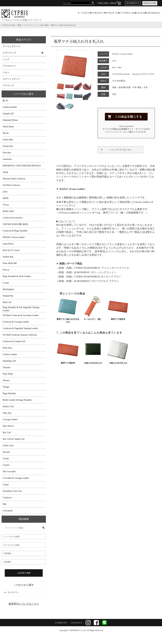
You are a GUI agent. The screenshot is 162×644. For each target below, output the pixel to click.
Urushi (6, 459)
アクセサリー (9, 66)
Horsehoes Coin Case (12, 491)
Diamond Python (10, 120)
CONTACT (76, 623)
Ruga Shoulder (9, 393)
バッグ (6, 59)
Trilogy (6, 387)
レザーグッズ (9, 53)
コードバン (13, 592)
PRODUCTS (100, 14)
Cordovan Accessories (13, 218)
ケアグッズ (8, 85)
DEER (6, 198)
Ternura (6, 380)
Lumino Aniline (10, 107)
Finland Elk (8, 296)
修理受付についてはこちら (24, 604)
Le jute (6, 283)
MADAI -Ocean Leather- (14, 237)
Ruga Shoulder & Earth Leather (17, 276)
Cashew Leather (10, 354)
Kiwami (6, 452)
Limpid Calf (8, 114)
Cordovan (7, 498)
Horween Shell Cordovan (14, 179)
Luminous (7, 159)
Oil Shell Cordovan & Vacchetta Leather (21, 315)
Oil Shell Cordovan (11, 185)
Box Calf (7, 432)
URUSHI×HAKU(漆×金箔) (15, 224)
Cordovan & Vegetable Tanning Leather (20, 328)
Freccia (6, 270)
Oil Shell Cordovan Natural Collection (20, 335)
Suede (5, 172)
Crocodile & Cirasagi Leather (16, 478)
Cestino (6, 465)
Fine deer (7, 153)
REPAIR (143, 14)
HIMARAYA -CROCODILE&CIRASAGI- (22, 166)
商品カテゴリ (24, 40)
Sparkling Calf (9, 361)
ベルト (6, 72)
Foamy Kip (8, 146)
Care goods (8, 511)
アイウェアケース (12, 46)
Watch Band (8, 127)
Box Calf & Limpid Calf (14, 439)
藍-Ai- (6, 101)
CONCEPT (87, 14)
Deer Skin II (8, 426)
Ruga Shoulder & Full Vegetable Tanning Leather (21, 309)
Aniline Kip (8, 257)
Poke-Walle (8, 374)
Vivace (6, 205)
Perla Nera (7, 348)
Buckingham (8, 289)
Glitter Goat (8, 445)
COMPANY (61, 623)
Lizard (6, 485)
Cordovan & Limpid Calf (14, 341)
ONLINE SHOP (107, 3)
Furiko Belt (8, 140)
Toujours (7, 367)
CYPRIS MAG (129, 14)
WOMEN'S (133, 3)
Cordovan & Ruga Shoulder (15, 231)
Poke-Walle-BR (10, 263)
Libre (5, 192)
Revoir (6, 133)
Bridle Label (8, 211)
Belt (5, 504)
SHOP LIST (114, 14)
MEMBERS (154, 14)
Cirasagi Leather (10, 419)
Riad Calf (7, 302)
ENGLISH (150, 3)
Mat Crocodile (9, 472)
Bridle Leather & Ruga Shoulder (17, 400)
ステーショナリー (12, 79)
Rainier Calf (8, 406)
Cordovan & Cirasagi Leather (16, 322)
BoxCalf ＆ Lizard (11, 250)
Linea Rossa (8, 244)
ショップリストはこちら (120, 150)
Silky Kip (7, 413)
